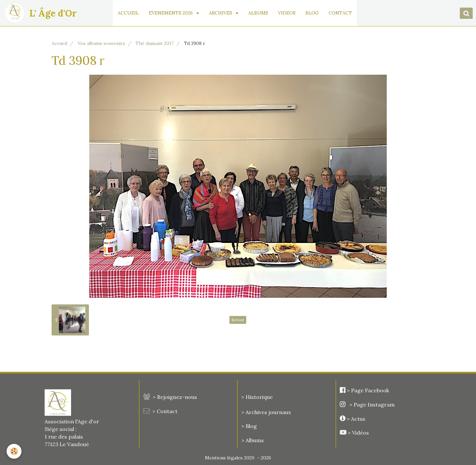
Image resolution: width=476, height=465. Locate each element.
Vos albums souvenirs (101, 43)
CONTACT (340, 13)
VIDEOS (287, 13)
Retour (238, 320)
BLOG (312, 13)
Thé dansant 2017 (155, 43)
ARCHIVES (221, 13)
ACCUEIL (128, 13)
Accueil (59, 43)
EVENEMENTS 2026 (171, 13)
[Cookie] (14, 451)
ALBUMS (258, 13)
